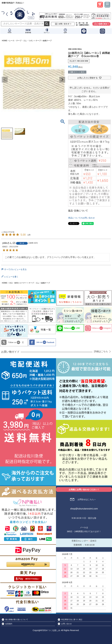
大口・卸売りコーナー (18, 283)
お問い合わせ (66, 624)
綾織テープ (47, 41)
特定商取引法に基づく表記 (72, 620)
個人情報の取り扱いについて (17, 620)
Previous (5, 80)
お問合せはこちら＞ (87, 499)
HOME (5, 41)
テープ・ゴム (34, 283)
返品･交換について (78, 211)
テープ (38, 41)
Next (62, 80)
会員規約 (9, 624)
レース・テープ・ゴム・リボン (21, 41)
